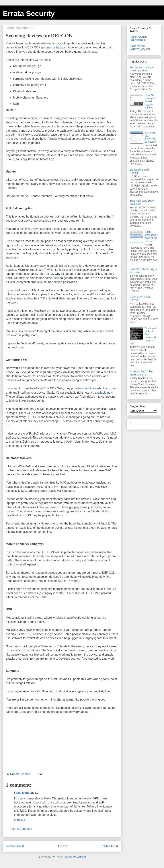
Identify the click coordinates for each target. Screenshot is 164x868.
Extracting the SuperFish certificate (151, 137)
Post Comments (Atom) (71, 857)
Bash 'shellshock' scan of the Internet (151, 236)
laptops (61, 47)
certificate (90, 388)
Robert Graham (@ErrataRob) (138, 38)
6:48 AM (19, 820)
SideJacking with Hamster (139, 171)
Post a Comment (21, 829)
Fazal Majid (22, 793)
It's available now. (102, 393)
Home (63, 846)
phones (47, 47)
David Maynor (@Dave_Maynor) (140, 47)
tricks (56, 278)
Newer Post (15, 846)
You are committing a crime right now (142, 69)
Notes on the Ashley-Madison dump (141, 373)
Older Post (110, 846)
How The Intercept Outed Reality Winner (150, 101)
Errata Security (29, 14)
